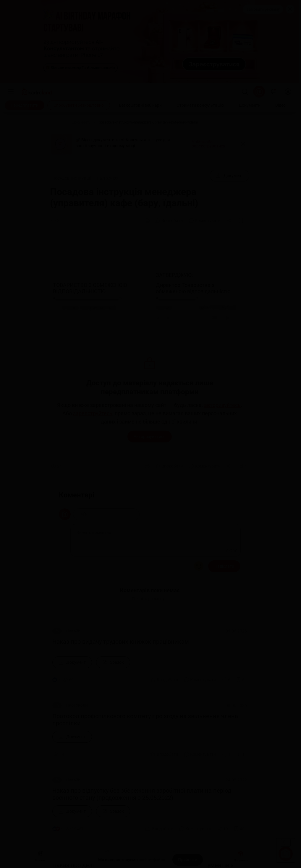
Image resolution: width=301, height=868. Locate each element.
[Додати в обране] (243, 220)
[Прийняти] (188, 860)
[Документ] (229, 176)
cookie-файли (152, 860)
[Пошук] (245, 92)
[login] (288, 92)
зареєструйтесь (93, 413)
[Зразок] (113, 662)
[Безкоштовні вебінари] (140, 105)
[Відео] (280, 105)
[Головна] (57, 122)
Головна (40, 855)
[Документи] (250, 105)
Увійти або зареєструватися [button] (209, 144)
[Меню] (11, 92)
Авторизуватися (150, 437)
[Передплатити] (25, 105)
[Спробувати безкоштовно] (79, 105)
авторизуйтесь (222, 405)
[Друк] (147, 220)
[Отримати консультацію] (200, 105)
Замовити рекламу (263, 9)
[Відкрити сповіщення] (273, 92)
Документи (241, 855)
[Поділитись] (230, 220)
